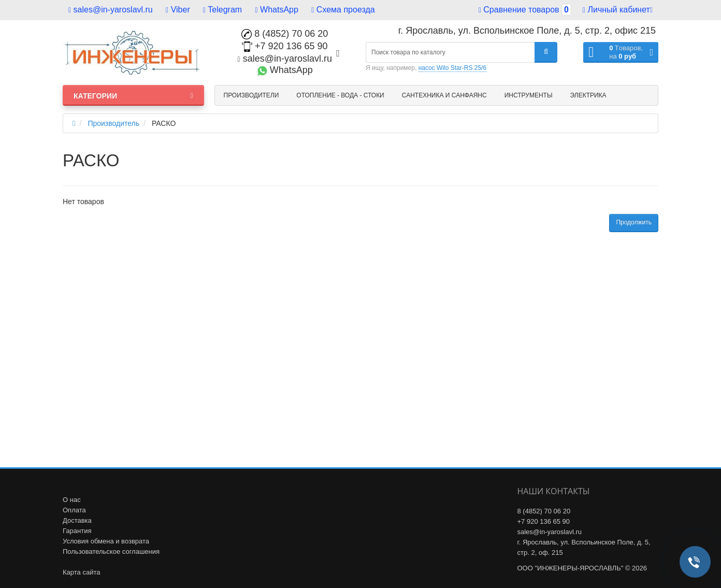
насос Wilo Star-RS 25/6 (452, 68)
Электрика (588, 95)
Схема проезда (343, 10)
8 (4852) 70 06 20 (285, 34)
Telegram (222, 10)
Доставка (77, 520)
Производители (251, 95)
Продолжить (634, 222)
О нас (72, 500)
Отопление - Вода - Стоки (340, 95)
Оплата (74, 510)
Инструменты (529, 95)
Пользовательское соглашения (111, 551)
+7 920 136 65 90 (285, 46)
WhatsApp (277, 10)
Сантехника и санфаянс (444, 95)
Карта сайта (81, 572)
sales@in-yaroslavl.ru (111, 10)
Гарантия (77, 531)
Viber (178, 10)
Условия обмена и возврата (106, 541)
